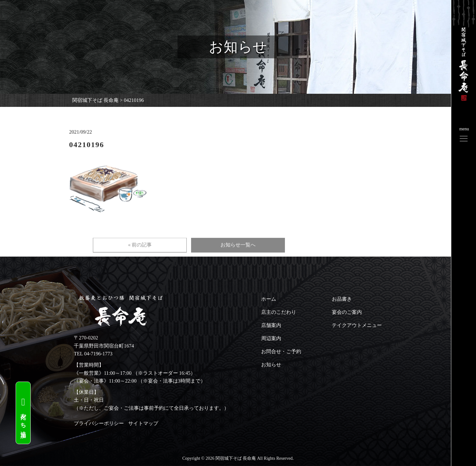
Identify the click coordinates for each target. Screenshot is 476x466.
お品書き (342, 299)
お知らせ (271, 365)
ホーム (269, 299)
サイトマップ (143, 423)
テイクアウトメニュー (357, 325)
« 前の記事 (140, 254)
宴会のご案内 (347, 312)
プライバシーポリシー (99, 423)
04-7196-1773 (98, 354)
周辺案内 (271, 338)
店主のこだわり (279, 312)
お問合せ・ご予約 (281, 351)
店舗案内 (271, 325)
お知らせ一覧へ (238, 254)
